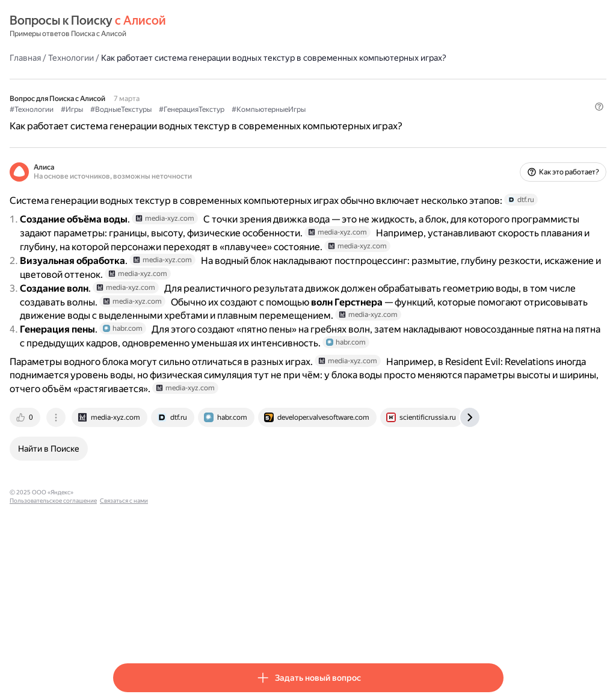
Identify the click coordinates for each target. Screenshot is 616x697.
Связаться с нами (297, 630)
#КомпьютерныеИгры (372, 121)
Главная (129, 57)
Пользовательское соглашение (226, 630)
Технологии (174, 57)
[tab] (129, 555)
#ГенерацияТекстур (295, 121)
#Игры (175, 121)
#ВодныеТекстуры (224, 121)
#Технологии (135, 121)
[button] (496, 141)
